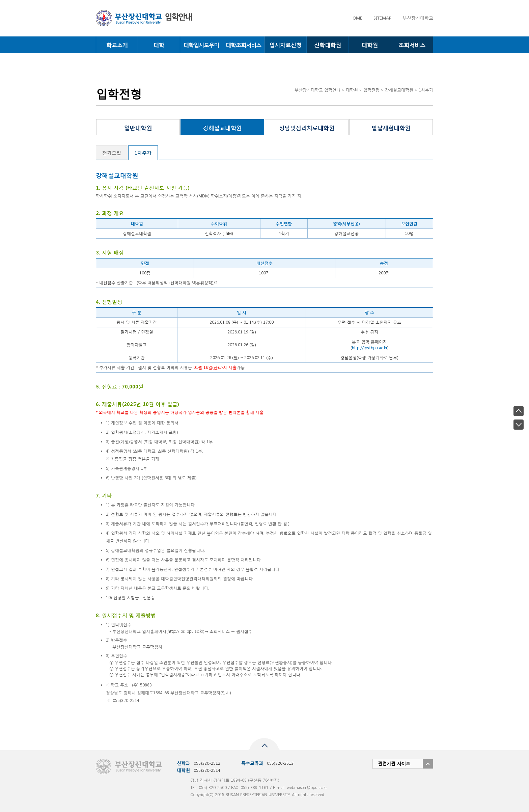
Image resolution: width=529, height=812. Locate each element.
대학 (159, 45)
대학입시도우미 (201, 45)
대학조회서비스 (243, 45)
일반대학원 (138, 127)
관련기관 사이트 (394, 764)
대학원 (370, 45)
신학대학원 (328, 45)
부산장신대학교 (418, 18)
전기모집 (112, 153)
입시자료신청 (285, 45)
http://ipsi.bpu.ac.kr (370, 348)
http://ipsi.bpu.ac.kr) (186, 631)
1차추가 (143, 153)
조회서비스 (412, 45)
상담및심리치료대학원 (307, 127)
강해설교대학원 (222, 127)
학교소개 (117, 45)
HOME (356, 18)
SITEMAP (382, 18)
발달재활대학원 (391, 127)
